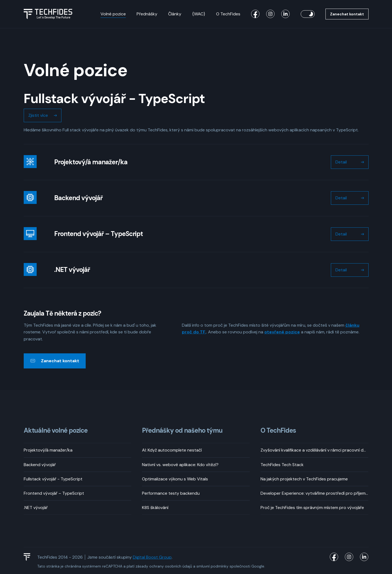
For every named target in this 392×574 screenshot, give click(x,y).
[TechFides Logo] (29, 557)
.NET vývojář (36, 508)
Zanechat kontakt (347, 14)
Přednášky (147, 14)
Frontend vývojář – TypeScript (54, 493)
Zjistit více (38, 115)
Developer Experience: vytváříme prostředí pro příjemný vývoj (314, 493)
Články (175, 14)
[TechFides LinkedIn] (286, 14)
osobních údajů (178, 566)
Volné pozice (113, 14)
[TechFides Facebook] (255, 14)
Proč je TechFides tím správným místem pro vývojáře (312, 508)
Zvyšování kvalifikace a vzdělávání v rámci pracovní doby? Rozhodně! (314, 450)
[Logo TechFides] (48, 14)
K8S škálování (155, 508)
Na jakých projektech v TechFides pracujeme (304, 479)
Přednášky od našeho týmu (182, 431)
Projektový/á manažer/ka (48, 450)
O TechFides (228, 14)
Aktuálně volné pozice (56, 431)
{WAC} (199, 14)
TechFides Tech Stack (282, 465)
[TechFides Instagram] (270, 14)
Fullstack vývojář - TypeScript (53, 479)
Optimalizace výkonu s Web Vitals (175, 479)
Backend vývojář (40, 465)
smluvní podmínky (212, 566)
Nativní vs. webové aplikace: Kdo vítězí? (180, 465)
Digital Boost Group (152, 557)
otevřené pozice (282, 332)
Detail (341, 162)
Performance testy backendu (171, 493)
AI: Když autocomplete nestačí (172, 450)
